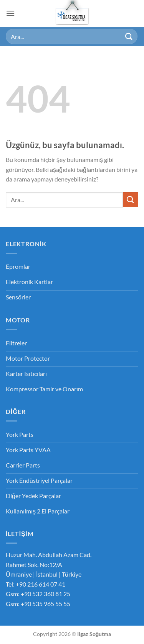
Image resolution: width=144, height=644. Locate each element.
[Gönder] (129, 36)
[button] (10, 13)
